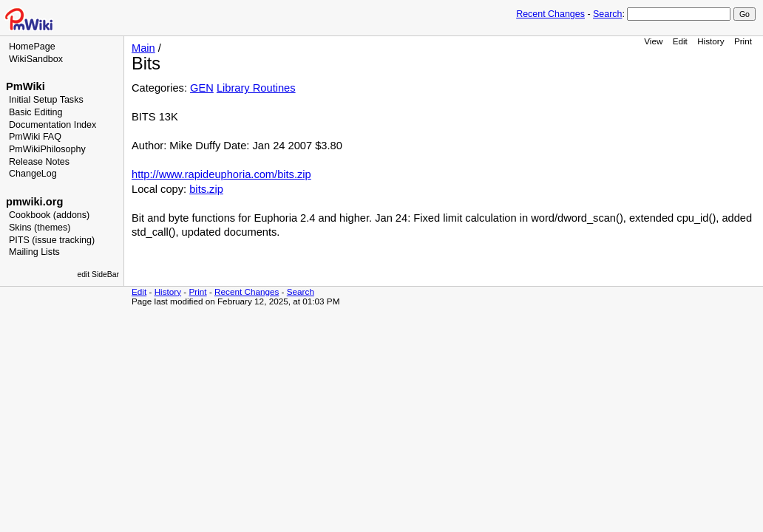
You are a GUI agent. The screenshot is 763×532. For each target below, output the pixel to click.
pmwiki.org (34, 202)
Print (743, 41)
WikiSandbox (36, 59)
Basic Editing (35, 112)
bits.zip (206, 189)
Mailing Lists (34, 252)
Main (143, 48)
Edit (680, 41)
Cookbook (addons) (49, 215)
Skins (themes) (40, 228)
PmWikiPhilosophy (47, 149)
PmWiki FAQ (35, 137)
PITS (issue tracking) (52, 240)
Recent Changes (550, 14)
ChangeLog (33, 174)
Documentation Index (52, 125)
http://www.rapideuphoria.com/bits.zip (221, 174)
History (711, 41)
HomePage (32, 47)
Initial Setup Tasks (46, 100)
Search (607, 14)
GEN (202, 88)
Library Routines (256, 88)
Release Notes (39, 162)
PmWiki (26, 86)
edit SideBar (98, 274)
